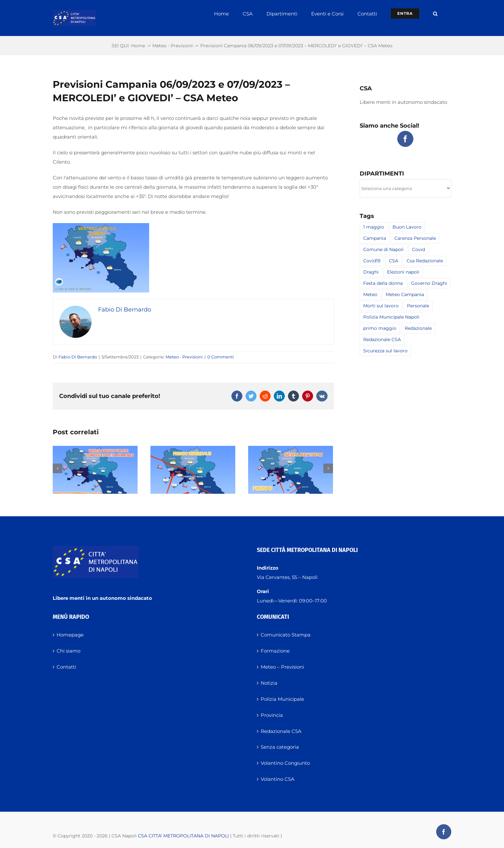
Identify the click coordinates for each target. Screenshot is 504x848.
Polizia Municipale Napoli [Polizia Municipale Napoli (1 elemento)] (391, 317)
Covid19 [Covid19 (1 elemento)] (372, 261)
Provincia (272, 770)
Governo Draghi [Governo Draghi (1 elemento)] (429, 283)
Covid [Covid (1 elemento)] (419, 249)
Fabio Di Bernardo (78, 357)
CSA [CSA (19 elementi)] (394, 261)
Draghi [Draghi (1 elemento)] (371, 272)
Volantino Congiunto (285, 818)
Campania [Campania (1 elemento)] (375, 238)
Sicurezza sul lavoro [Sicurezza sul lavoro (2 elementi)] (385, 351)
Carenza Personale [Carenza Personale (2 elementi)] (415, 238)
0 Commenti (221, 357)
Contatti (66, 722)
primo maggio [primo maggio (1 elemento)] (380, 328)
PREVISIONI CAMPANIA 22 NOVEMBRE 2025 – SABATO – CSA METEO (290, 526)
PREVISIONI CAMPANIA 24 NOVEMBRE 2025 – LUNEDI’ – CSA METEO (94, 526)
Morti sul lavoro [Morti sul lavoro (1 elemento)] (381, 306)
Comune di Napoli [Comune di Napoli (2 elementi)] (383, 249)
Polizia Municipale (282, 754)
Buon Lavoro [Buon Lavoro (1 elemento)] (407, 227)
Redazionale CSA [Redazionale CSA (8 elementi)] (382, 339)
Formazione (275, 706)
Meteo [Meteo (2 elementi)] (370, 294)
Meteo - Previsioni (184, 357)
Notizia (269, 738)
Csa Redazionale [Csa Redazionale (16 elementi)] (425, 261)
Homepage (70, 690)
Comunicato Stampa (286, 690)
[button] (435, 14)
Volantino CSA (278, 834)
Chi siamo (68, 706)
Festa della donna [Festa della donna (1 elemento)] (383, 283)
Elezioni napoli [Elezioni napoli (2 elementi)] (403, 272)
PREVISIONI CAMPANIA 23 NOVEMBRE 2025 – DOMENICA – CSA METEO (191, 526)
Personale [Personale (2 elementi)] (418, 306)
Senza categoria (280, 802)
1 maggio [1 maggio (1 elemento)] (374, 227)
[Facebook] (405, 139)
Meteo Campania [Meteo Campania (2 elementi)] (405, 294)
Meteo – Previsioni (282, 722)
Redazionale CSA (281, 786)
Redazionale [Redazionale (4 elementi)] (418, 328)
